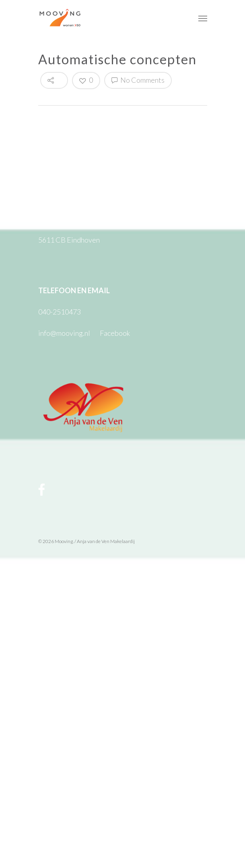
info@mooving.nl (64, 333)
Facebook (115, 333)
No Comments (138, 80)
